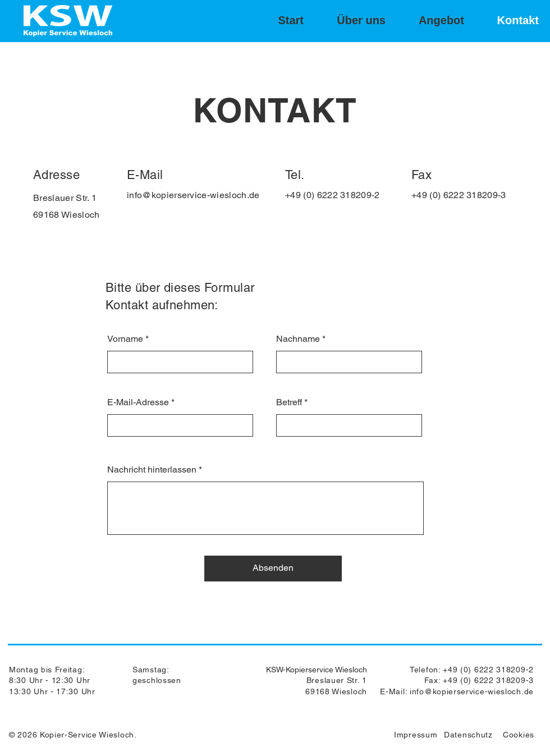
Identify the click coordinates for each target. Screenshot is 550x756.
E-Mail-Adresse (138, 402)
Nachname (298, 339)
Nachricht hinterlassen (152, 470)
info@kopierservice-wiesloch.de (193, 195)
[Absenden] (273, 569)
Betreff (289, 402)
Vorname (125, 339)
